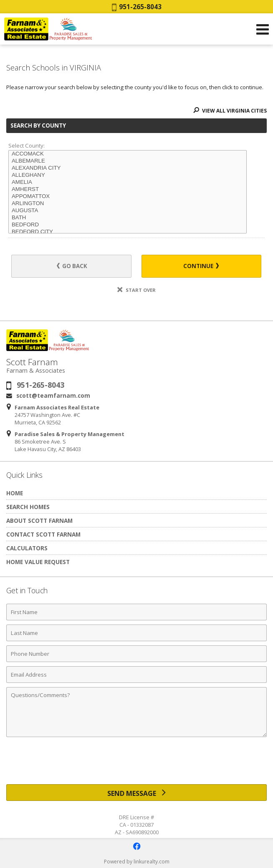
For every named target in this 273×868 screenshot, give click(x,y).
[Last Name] (136, 633)
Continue (201, 266)
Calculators (27, 548)
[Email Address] (136, 675)
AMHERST (128, 189)
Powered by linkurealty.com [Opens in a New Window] (137, 862)
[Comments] (136, 712)
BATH (128, 218)
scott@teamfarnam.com (53, 395)
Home (15, 493)
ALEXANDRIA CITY (128, 168)
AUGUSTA (128, 211)
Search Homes (28, 507)
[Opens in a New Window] (136, 846)
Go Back (72, 266)
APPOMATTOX (128, 197)
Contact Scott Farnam (43, 534)
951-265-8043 (137, 7)
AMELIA (128, 182)
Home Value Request (38, 562)
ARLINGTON (128, 204)
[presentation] (136, 764)
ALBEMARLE (128, 161)
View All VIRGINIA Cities (230, 111)
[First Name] (136, 612)
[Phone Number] (136, 654)
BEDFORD (128, 225)
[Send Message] (136, 793)
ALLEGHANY (128, 175)
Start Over (136, 290)
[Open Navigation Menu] (263, 29)
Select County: (27, 146)
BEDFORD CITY (128, 232)
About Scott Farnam (39, 521)
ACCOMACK (128, 154)
